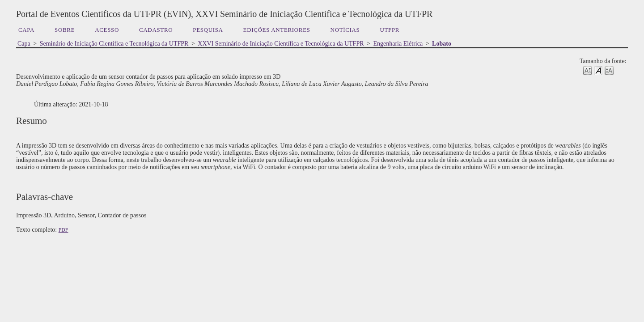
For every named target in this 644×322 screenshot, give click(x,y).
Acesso (107, 30)
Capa (26, 30)
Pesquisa (208, 30)
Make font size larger (609, 70)
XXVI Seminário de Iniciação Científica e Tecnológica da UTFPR (281, 44)
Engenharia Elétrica (398, 44)
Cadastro (156, 30)
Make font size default (598, 70)
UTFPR (390, 30)
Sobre (65, 30)
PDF (64, 230)
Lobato (442, 44)
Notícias (345, 30)
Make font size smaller (588, 70)
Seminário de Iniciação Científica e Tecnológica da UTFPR (114, 44)
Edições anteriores (277, 30)
